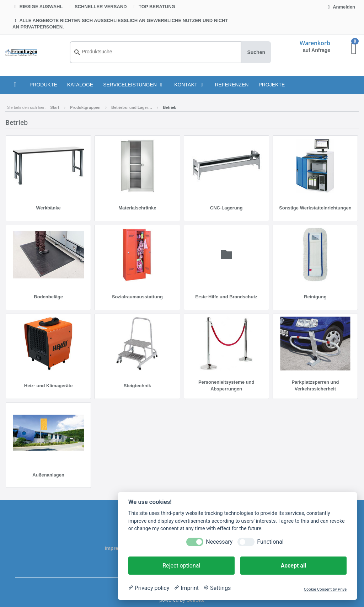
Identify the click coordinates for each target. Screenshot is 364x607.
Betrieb (170, 107)
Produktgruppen (85, 107)
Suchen (256, 52)
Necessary (219, 542)
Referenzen (232, 85)
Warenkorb (315, 43)
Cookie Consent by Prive (325, 589)
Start (55, 107)
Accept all (293, 566)
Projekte (272, 85)
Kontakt (189, 85)
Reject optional (181, 566)
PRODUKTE (43, 85)
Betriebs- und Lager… (132, 107)
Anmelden (341, 7)
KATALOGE (80, 85)
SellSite (196, 600)
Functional (270, 542)
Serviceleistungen (134, 85)
